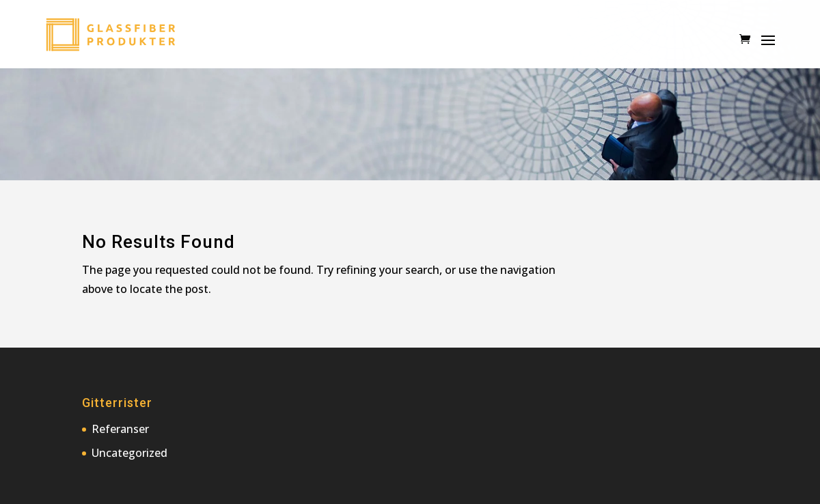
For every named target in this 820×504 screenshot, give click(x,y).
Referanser (120, 429)
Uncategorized (129, 453)
